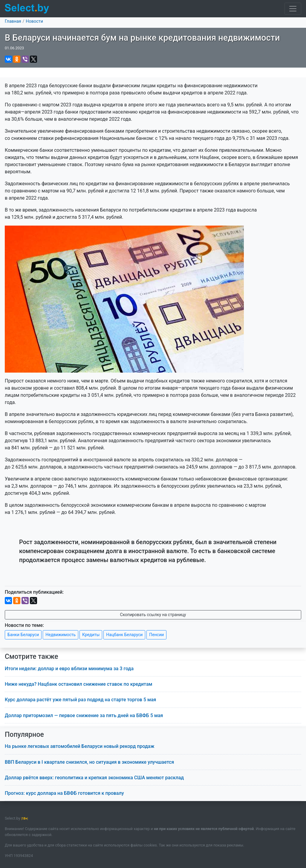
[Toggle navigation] (293, 9)
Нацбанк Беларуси (124, 635)
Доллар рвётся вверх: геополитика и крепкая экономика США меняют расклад (94, 778)
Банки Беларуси (23, 635)
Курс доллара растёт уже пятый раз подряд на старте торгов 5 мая (80, 700)
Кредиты (91, 635)
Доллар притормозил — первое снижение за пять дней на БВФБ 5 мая (84, 715)
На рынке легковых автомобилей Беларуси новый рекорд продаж (80, 746)
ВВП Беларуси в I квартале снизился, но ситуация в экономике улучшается (89, 762)
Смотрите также (32, 657)
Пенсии (156, 635)
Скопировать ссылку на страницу (153, 615)
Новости (34, 21)
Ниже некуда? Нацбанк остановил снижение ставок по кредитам (79, 684)
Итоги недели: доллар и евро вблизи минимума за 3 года (69, 669)
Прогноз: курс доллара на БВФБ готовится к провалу (64, 793)
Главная (13, 21)
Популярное (24, 735)
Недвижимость (61, 635)
